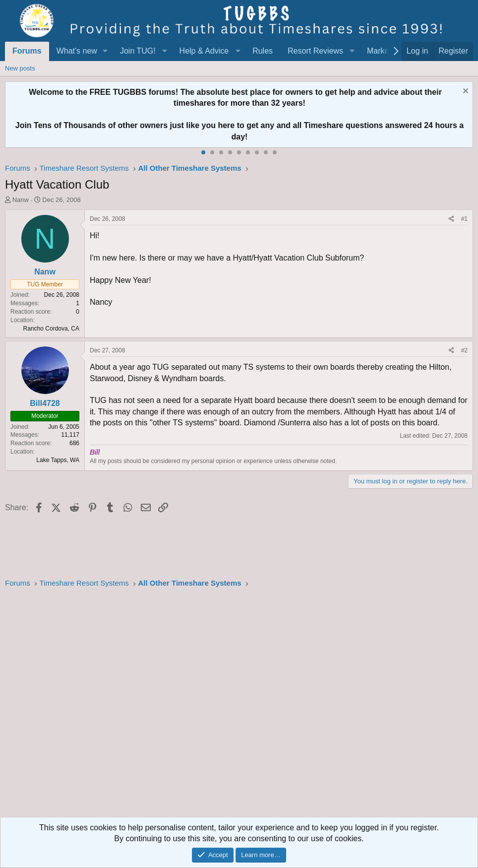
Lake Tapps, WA (58, 460)
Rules (263, 51)
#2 (464, 350)
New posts (20, 68)
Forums (27, 51)
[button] (105, 51)
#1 (464, 219)
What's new (77, 51)
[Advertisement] (239, 706)
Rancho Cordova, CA (51, 329)
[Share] (451, 219)
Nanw (21, 200)
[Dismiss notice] (464, 92)
